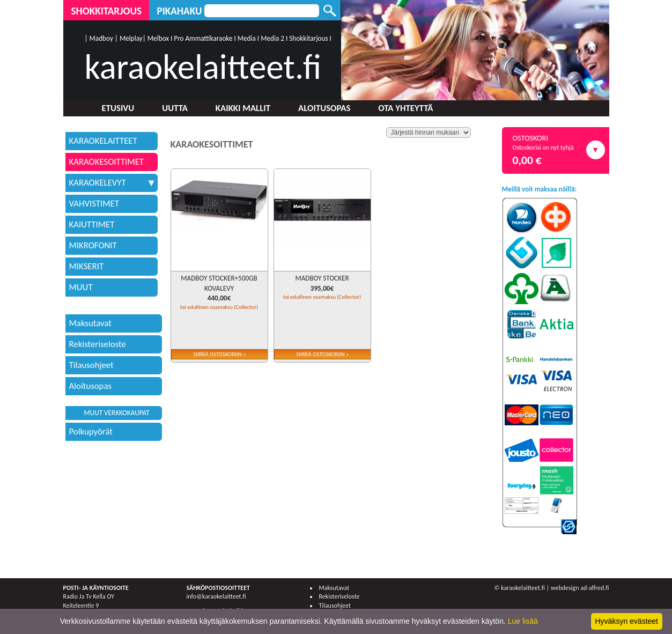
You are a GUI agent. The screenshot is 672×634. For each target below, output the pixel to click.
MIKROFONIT (93, 245)
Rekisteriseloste (98, 344)
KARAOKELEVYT (112, 183)
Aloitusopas (324, 108)
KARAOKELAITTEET (103, 141)
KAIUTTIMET (92, 224)
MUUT (81, 287)
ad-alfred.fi (595, 588)
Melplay (131, 38)
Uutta (175, 108)
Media (247, 38)
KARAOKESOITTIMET (107, 162)
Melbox (158, 38)
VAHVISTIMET (94, 204)
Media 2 (272, 38)
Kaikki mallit (243, 108)
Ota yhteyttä (405, 108)
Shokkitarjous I (310, 38)
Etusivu (118, 108)
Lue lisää (523, 621)
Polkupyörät (91, 432)
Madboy (101, 38)
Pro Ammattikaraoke (203, 38)
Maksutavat (90, 323)
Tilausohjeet (91, 365)
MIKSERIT (87, 266)
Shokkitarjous (107, 11)
